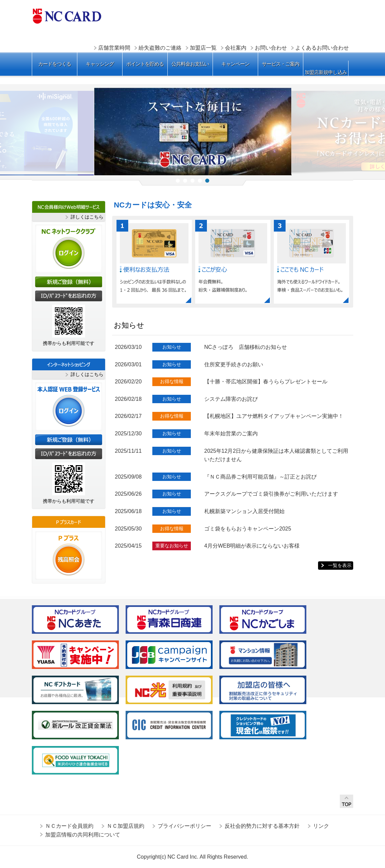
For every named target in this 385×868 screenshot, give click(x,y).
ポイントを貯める (145, 64)
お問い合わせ (271, 48)
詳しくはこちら (87, 217)
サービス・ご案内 (281, 64)
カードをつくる (55, 64)
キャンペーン (235, 64)
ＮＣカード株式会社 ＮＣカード (67, 16)
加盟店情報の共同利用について (83, 835)
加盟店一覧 (203, 48)
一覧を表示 (340, 565)
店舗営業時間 (114, 48)
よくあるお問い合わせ (322, 48)
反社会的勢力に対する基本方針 (262, 826)
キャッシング (100, 64)
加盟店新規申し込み (326, 72)
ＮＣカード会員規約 (69, 826)
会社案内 (236, 48)
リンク (321, 826)
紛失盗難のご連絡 (160, 48)
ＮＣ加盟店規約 (126, 826)
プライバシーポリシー (184, 826)
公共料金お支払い (190, 64)
